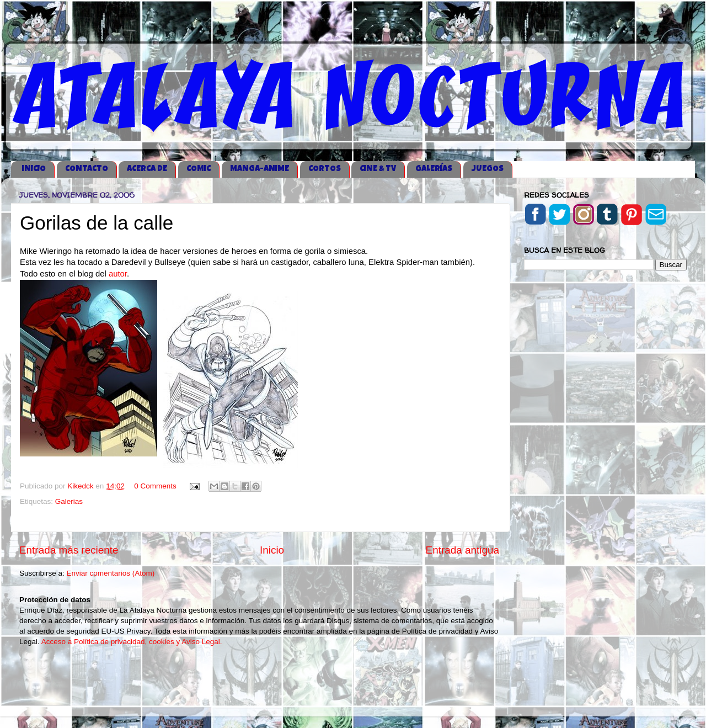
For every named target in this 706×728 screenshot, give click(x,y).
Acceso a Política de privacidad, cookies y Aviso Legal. (132, 642)
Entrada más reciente (69, 550)
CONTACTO (87, 169)
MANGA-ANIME (260, 169)
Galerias (69, 501)
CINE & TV (378, 169)
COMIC (199, 169)
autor (118, 274)
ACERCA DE (147, 169)
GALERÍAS (434, 169)
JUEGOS (488, 169)
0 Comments (155, 486)
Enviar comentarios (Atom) (111, 573)
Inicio (272, 550)
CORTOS (325, 169)
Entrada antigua (462, 550)
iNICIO (34, 169)
